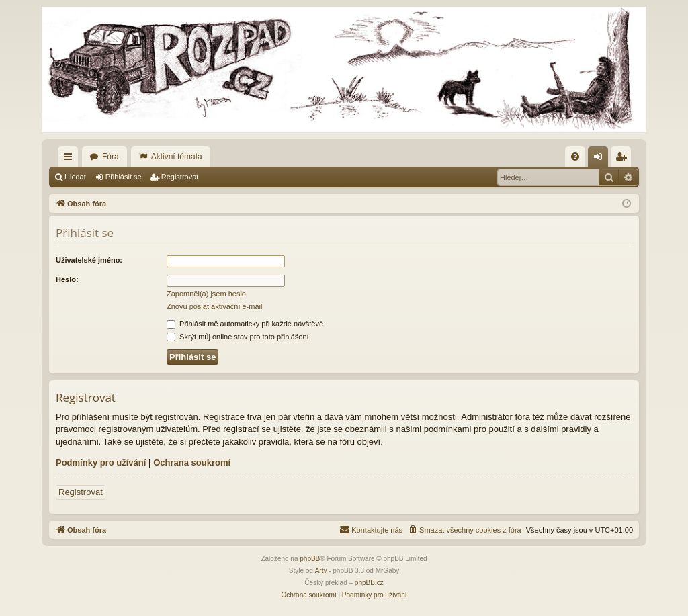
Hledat (75, 177)
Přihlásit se (124, 177)
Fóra (111, 157)
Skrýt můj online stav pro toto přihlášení (238, 337)
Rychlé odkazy (71, 159)
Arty (321, 571)
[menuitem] (575, 157)
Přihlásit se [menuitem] (601, 159)
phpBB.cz (369, 583)
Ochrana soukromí (192, 463)
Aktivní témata (177, 157)
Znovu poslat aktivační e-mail (214, 306)
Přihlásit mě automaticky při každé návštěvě (245, 324)
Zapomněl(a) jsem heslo (206, 294)
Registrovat (180, 177)
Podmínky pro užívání (101, 463)
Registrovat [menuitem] (624, 159)
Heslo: (67, 279)
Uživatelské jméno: (89, 260)
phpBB (310, 559)
